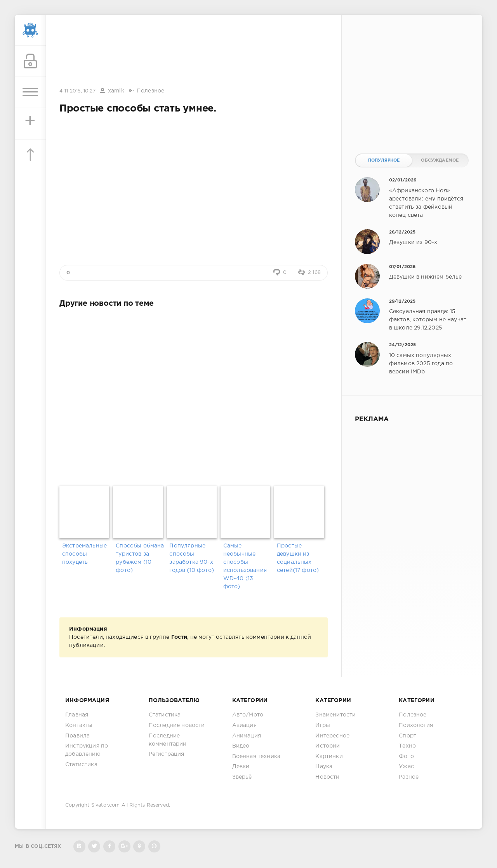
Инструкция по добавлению (87, 750)
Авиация (244, 725)
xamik (116, 91)
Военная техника (256, 756)
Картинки (329, 756)
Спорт (408, 736)
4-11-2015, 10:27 (77, 91)
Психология (416, 725)
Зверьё (242, 777)
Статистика (81, 765)
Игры (323, 725)
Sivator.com (106, 805)
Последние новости (177, 725)
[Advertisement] (194, 52)
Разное (409, 777)
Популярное (384, 160)
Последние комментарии (168, 740)
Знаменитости (335, 715)
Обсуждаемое (440, 160)
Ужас (406, 767)
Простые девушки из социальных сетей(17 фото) (298, 558)
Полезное (150, 91)
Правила (77, 736)
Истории (328, 746)
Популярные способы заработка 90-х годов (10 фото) (192, 558)
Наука (324, 767)
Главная (77, 715)
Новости (327, 777)
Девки (241, 767)
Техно (407, 746)
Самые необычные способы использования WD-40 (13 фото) (245, 566)
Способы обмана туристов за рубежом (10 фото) (140, 558)
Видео (241, 746)
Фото (406, 756)
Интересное (332, 736)
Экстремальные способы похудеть (84, 554)
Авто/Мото (248, 715)
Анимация (247, 736)
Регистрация (167, 754)
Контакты (79, 725)
